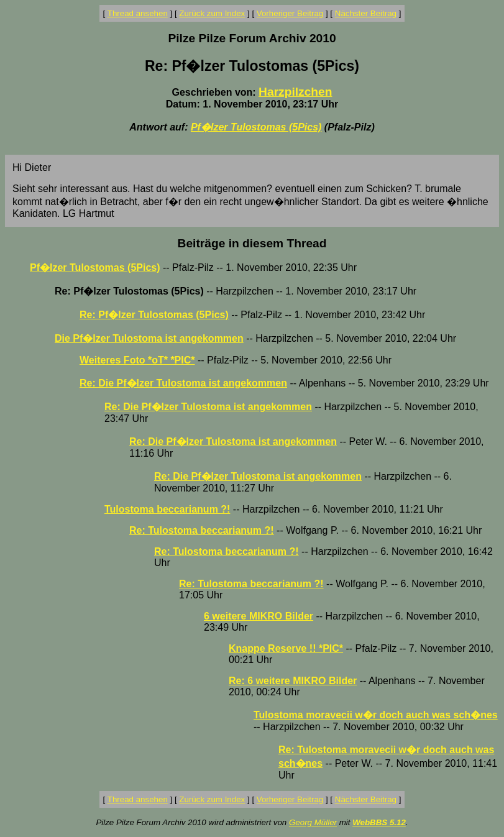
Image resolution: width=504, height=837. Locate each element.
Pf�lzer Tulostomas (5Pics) (256, 127)
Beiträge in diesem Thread (252, 243)
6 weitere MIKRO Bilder (259, 616)
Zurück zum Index (212, 13)
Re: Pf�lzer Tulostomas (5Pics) (154, 315)
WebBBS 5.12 (379, 822)
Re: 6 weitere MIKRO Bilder (293, 681)
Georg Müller (313, 822)
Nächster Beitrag (366, 13)
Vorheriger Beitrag (290, 13)
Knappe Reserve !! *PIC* (286, 648)
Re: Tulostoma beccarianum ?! (202, 530)
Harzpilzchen (295, 92)
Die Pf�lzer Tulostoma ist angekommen (149, 338)
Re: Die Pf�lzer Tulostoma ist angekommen (183, 383)
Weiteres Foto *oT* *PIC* (137, 360)
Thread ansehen (138, 13)
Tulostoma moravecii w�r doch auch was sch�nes (376, 715)
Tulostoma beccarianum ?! (167, 509)
